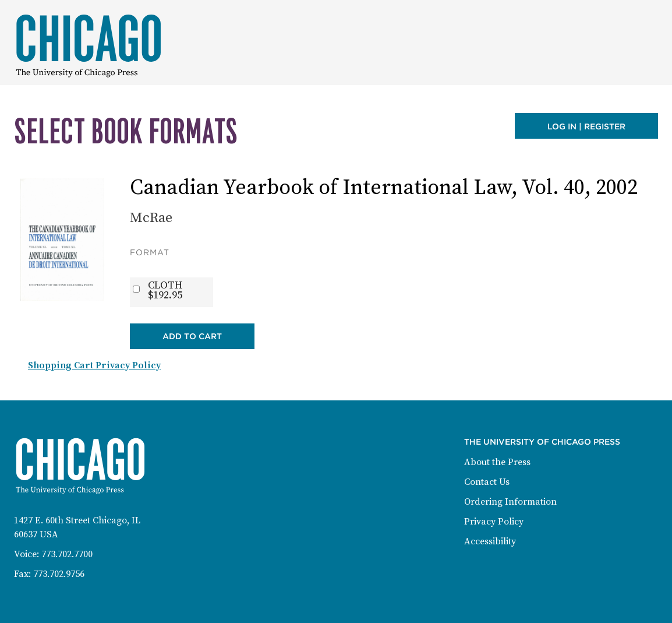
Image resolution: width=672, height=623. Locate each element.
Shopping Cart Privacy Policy (94, 365)
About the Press (497, 462)
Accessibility (490, 541)
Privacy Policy (494, 522)
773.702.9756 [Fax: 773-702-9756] (59, 574)
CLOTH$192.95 (165, 290)
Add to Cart (192, 336)
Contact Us (487, 482)
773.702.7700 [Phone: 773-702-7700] (67, 554)
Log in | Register (586, 126)
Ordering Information (510, 502)
